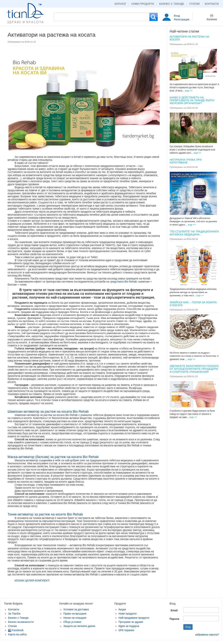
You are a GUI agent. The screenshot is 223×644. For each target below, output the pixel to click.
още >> (189, 91)
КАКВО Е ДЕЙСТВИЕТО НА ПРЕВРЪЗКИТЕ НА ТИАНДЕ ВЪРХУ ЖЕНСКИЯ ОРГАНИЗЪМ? (192, 100)
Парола (174, 619)
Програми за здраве (131, 622)
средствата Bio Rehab (123, 282)
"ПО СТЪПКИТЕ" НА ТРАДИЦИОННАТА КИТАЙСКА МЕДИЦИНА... (194, 233)
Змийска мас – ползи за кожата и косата (193, 304)
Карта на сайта (17, 634)
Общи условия (72, 622)
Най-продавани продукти (134, 618)
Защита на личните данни (79, 626)
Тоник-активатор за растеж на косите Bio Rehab (45, 514)
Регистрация (182, 19)
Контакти (212, 4)
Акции (122, 609)
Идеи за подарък (129, 626)
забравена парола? (207, 635)
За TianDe (14, 614)
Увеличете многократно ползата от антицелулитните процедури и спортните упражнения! (194, 369)
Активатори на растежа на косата (189, 38)
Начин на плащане (75, 618)
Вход (177, 16)
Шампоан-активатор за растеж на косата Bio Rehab (48, 412)
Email (174, 610)
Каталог (120, 4)
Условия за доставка (76, 609)
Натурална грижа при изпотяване (186, 161)
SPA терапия (126, 630)
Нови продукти (143, 4)
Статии (195, 4)
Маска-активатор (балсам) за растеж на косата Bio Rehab (53, 457)
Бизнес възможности (21, 622)
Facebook (16, 630)
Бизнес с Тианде (172, 4)
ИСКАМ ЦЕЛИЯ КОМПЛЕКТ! (32, 581)
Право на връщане (75, 614)
